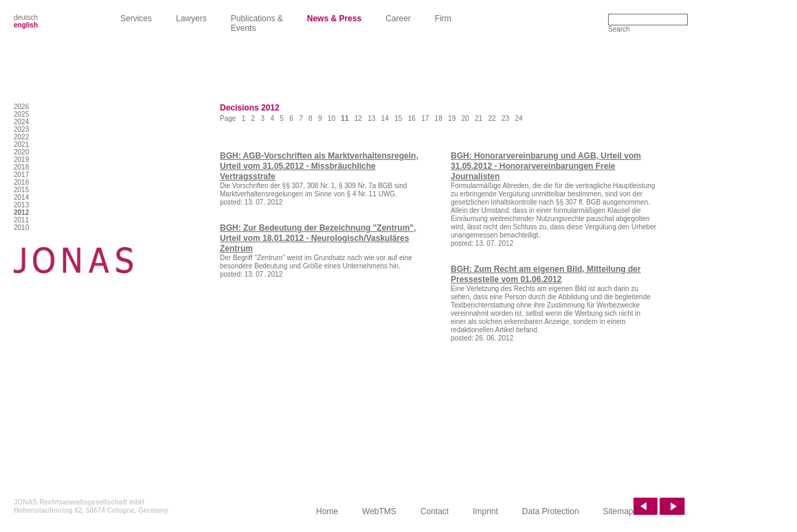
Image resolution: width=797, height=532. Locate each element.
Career (398, 19)
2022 (21, 137)
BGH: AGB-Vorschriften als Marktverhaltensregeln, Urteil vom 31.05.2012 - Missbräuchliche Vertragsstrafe (319, 166)
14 (385, 118)
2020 (21, 152)
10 (332, 118)
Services (136, 19)
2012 (21, 212)
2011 (21, 220)
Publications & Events (257, 23)
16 (412, 118)
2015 (21, 190)
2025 (21, 114)
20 (465, 118)
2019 (21, 160)
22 (492, 118)
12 (358, 118)
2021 (21, 144)
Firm (443, 19)
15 (398, 118)
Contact (435, 511)
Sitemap (618, 511)
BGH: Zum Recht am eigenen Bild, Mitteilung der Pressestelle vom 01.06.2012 (546, 274)
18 (439, 118)
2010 (21, 228)
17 (425, 118)
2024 (21, 122)
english (26, 25)
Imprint (485, 511)
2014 (21, 197)
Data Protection (551, 511)
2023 (21, 129)
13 (371, 118)
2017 (21, 175)
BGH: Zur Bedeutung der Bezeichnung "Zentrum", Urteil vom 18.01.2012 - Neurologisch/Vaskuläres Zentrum (318, 238)
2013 (21, 205)
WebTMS (379, 511)
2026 (21, 107)
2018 (21, 167)
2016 (21, 182)
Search (619, 29)
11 (345, 118)
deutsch (26, 18)
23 (505, 118)
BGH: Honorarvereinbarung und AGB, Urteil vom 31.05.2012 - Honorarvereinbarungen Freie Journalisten (546, 166)
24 (518, 118)
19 (452, 118)
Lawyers (191, 19)
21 (479, 118)
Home (327, 511)
